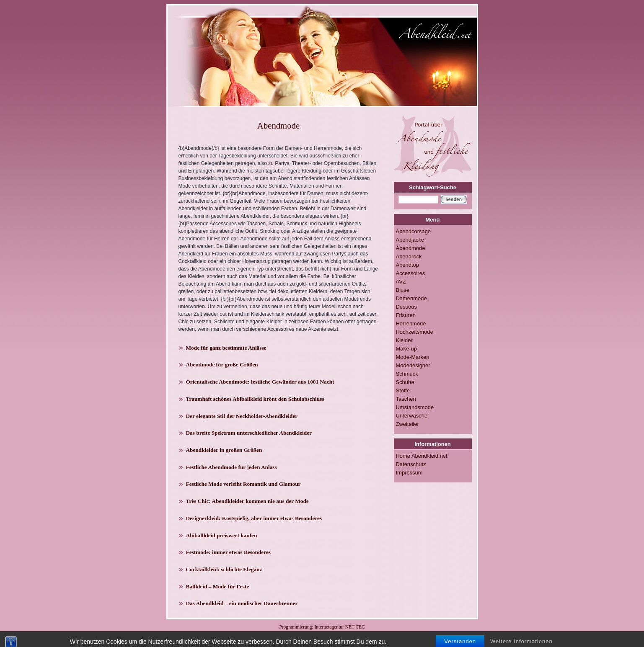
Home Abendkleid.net (422, 456)
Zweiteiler (407, 424)
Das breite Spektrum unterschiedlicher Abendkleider (249, 433)
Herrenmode (411, 323)
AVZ (401, 282)
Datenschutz (411, 464)
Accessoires (411, 273)
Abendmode (411, 248)
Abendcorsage (414, 231)
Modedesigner (413, 365)
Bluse (403, 290)
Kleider (404, 340)
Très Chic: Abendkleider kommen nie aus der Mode (247, 501)
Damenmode (411, 298)
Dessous (406, 307)
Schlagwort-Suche (433, 187)
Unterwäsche (412, 416)
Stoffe (403, 391)
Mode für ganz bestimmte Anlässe (226, 348)
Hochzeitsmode (415, 332)
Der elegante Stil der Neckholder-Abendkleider (242, 416)
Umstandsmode (415, 407)
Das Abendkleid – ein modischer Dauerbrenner (242, 603)
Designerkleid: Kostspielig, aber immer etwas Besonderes (254, 518)
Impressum (409, 473)
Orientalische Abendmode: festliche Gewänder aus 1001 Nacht (260, 382)
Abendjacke (410, 240)
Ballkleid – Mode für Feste (218, 586)
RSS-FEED (309, 634)
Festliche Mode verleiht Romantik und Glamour (243, 484)
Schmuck (407, 374)
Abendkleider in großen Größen (224, 450)
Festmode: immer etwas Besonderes (228, 552)
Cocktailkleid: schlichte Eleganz (224, 569)
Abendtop (407, 265)
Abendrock (409, 256)
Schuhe (405, 382)
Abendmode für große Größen (222, 365)
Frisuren (406, 315)
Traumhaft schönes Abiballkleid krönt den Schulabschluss (255, 399)
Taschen (406, 399)
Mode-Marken (413, 357)
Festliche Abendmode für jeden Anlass (231, 467)
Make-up (406, 349)
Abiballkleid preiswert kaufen (222, 535)
